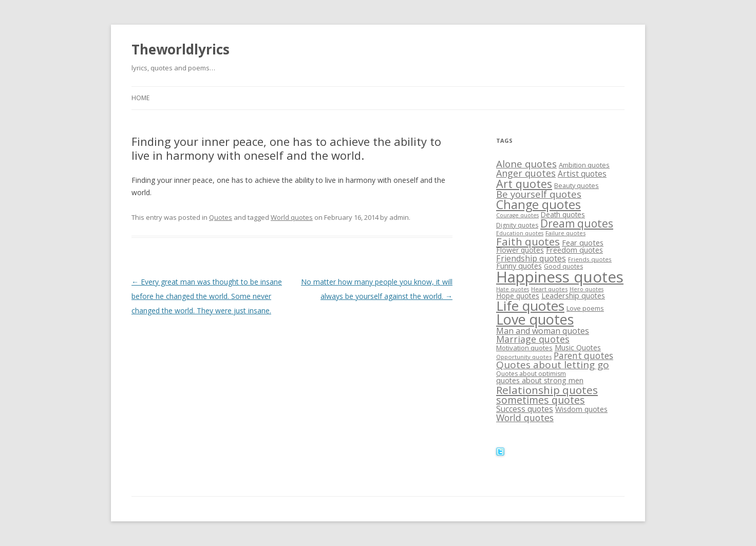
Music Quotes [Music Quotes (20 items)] (578, 347)
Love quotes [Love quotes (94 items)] (535, 319)
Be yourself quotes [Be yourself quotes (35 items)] (539, 194)
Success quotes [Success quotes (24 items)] (525, 409)
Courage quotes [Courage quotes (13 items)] (517, 215)
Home (140, 98)
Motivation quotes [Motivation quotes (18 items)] (524, 348)
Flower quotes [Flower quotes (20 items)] (520, 250)
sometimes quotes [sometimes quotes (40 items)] (541, 400)
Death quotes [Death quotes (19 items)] (563, 214)
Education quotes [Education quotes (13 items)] (520, 233)
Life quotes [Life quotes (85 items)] (530, 306)
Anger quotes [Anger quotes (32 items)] (526, 173)
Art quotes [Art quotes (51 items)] (524, 184)
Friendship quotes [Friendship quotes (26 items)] (531, 258)
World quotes (292, 217)
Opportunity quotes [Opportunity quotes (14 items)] (524, 357)
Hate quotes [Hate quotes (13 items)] (513, 289)
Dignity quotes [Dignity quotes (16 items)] (517, 225)
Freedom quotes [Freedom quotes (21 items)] (574, 250)
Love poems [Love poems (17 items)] (585, 308)
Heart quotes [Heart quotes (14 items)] (549, 289)
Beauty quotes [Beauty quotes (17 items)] (577, 185)
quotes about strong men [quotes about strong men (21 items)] (540, 380)
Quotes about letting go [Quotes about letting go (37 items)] (553, 365)
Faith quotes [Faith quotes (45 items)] (528, 241)
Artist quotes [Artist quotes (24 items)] (582, 174)
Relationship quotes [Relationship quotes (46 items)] (547, 390)
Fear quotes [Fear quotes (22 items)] (583, 242)
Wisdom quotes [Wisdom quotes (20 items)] (581, 409)
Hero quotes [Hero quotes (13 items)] (587, 289)
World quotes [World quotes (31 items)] (525, 418)
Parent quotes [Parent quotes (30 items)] (583, 356)
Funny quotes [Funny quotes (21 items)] (519, 266)
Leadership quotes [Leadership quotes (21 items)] (573, 296)
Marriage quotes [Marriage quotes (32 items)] (533, 339)
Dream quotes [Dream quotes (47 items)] (577, 223)
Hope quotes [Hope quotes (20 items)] (518, 296)
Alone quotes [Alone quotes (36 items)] (526, 164)
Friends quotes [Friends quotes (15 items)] (590, 259)
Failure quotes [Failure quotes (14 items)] (565, 233)
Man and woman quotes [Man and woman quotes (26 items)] (543, 331)
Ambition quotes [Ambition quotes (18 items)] (584, 165)
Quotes (221, 217)
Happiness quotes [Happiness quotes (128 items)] (560, 277)
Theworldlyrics (181, 49)
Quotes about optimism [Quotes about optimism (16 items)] (531, 374)
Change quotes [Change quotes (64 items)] (538, 204)
